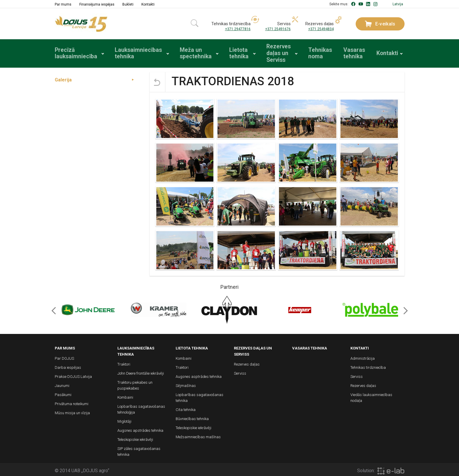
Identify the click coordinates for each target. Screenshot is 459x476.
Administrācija (363, 357)
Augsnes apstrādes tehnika (140, 429)
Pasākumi (63, 393)
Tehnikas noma (319, 53)
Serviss (240, 372)
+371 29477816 (238, 29)
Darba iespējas (68, 366)
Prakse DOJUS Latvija (73, 375)
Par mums (63, 4)
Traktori (124, 363)
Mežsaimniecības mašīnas (198, 435)
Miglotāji (124, 420)
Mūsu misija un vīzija (72, 411)
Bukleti (128, 4)
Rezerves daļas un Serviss (276, 53)
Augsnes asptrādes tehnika (199, 375)
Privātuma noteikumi (72, 402)
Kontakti (148, 4)
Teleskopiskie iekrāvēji (135, 438)
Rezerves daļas (247, 363)
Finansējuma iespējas (97, 4)
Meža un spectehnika (190, 53)
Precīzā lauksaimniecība (73, 53)
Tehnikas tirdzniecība (368, 366)
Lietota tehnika (234, 53)
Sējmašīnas (186, 384)
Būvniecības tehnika (192, 417)
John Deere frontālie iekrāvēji (141, 372)
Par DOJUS (64, 357)
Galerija (63, 78)
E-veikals (380, 24)
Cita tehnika (186, 408)
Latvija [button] (398, 4)
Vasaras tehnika (354, 53)
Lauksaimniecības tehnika (133, 53)
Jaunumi (62, 384)
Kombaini (125, 396)
